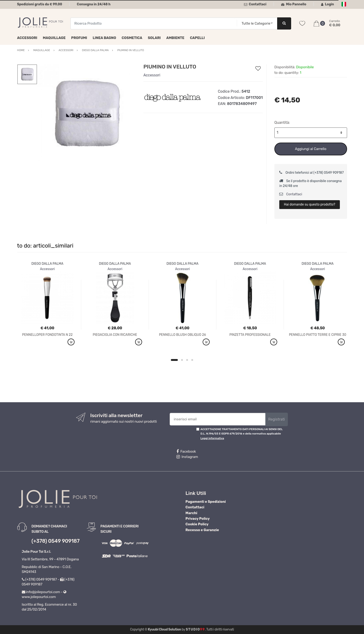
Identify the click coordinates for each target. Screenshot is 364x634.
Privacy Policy (198, 519)
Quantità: (282, 123)
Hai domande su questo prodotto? (310, 204)
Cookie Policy (197, 524)
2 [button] (182, 360)
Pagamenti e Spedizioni (206, 502)
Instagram (187, 457)
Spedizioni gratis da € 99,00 (40, 4)
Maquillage (54, 38)
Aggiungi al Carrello (310, 149)
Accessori (27, 38)
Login (328, 4)
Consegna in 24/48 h (94, 4)
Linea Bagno (104, 38)
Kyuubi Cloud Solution (164, 629)
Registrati (276, 419)
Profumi (79, 38)
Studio (195, 629)
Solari (154, 38)
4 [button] (192, 360)
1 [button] (174, 360)
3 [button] (187, 360)
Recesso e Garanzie (202, 530)
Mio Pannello (294, 4)
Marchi (191, 513)
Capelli (197, 38)
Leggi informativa (212, 438)
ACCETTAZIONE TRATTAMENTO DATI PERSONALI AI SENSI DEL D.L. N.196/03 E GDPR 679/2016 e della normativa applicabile (242, 434)
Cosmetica (132, 38)
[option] (87, 114)
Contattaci (255, 4)
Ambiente (175, 38)
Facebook (186, 451)
